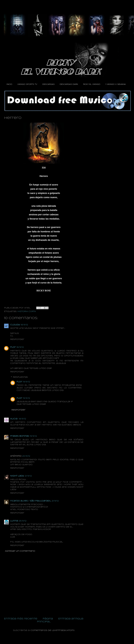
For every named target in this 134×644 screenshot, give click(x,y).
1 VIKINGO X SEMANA (116, 84)
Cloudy (15, 325)
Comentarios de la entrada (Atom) (52, 630)
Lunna (14, 521)
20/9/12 (26, 456)
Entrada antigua (71, 619)
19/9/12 (26, 382)
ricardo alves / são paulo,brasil (31, 501)
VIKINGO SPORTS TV (27, 84)
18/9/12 (24, 325)
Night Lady (17, 476)
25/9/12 (23, 521)
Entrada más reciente (21, 619)
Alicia (14, 419)
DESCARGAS (48, 84)
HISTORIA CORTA (27, 311)
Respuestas (20, 377)
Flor (13, 347)
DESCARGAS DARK (69, 84)
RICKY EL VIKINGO (92, 84)
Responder (17, 339)
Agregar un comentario (20, 551)
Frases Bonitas (20, 436)
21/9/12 (28, 476)
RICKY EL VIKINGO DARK (10, 8)
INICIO (9, 84)
